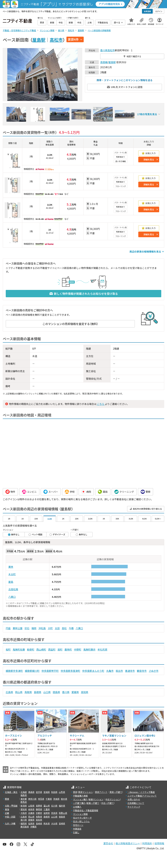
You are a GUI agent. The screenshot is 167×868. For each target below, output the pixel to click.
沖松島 (42, 628)
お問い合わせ (134, 799)
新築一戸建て (93, 803)
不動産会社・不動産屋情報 (86, 810)
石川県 (54, 806)
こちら (101, 404)
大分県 (54, 823)
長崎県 (39, 823)
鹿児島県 (25, 827)
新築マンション (96, 799)
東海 (7, 809)
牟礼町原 (102, 649)
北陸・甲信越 (11, 806)
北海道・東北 (11, 792)
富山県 (47, 806)
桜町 (8, 649)
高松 (64, 628)
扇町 (60, 649)
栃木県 (64, 799)
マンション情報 (80, 814)
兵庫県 (31, 813)
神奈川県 (32, 799)
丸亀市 (110, 671)
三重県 (47, 809)
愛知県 (24, 809)
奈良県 (54, 813)
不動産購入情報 (80, 796)
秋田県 (54, 792)
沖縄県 (33, 827)
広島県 (9, 692)
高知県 (85, 692)
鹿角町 (68, 649)
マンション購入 (80, 799)
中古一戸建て (108, 803)
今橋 (71, 628)
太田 (57, 628)
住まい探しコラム (81, 821)
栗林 (11, 567)
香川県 (104, 50)
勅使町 (31, 649)
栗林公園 (18, 628)
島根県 (38, 692)
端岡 (34, 628)
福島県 (24, 795)
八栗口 (12, 597)
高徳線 (104, 62)
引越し (76, 832)
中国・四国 (10, 817)
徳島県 (56, 692)
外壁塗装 (77, 829)
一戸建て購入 (79, 803)
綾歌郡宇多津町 (14, 671)
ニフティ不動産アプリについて (142, 796)
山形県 (62, 792)
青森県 (31, 792)
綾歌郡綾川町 (32, 671)
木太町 (12, 574)
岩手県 (39, 792)
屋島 (11, 582)
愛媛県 (75, 692)
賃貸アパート (101, 792)
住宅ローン (78, 825)
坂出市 (119, 671)
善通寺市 (130, 671)
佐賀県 (31, 823)
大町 (50, 628)
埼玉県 (41, 799)
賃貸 (75, 792)
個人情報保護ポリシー (128, 843)
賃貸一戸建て (116, 792)
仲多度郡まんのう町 (93, 671)
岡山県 (19, 692)
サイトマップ (134, 807)
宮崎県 (62, 823)
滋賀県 (47, 813)
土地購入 (77, 807)
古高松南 (13, 589)
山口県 (47, 692)
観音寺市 (142, 671)
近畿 (7, 813)
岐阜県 (31, 809)
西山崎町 (41, 649)
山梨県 (31, 806)
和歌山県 (63, 813)
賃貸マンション (86, 792)
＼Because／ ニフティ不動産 (141, 792)
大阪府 (24, 813)
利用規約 (147, 843)
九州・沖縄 (10, 823)
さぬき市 (154, 671)
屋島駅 (39, 40)
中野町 (78, 649)
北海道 (24, 792)
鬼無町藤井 (89, 649)
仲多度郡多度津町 (70, 671)
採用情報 (159, 843)
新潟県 (24, 806)
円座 (8, 628)
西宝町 (52, 649)
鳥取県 (28, 692)
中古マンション (113, 799)
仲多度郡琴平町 (50, 671)
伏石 (27, 628)
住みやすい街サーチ (82, 818)
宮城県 (47, 792)
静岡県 (39, 809)
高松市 (56, 40)
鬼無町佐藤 (19, 649)
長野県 (39, 806)
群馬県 (24, 802)
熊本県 (47, 823)
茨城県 (56, 799)
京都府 (39, 813)
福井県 (62, 806)
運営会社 (108, 843)
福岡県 (24, 823)
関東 (7, 799)
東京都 (24, 799)
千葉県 (49, 799)
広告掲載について (136, 803)
